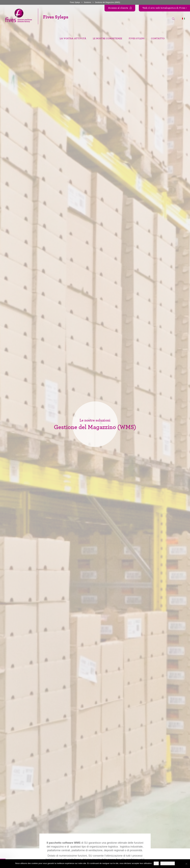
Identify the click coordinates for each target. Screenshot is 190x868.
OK (156, 863)
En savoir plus (168, 863)
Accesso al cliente (118, 8)
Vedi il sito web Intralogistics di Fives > (165, 8)
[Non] (186, 864)
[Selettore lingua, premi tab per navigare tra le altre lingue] (183, 18)
